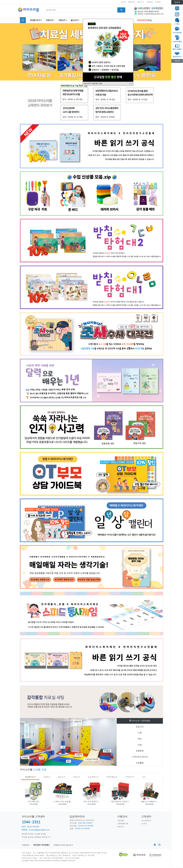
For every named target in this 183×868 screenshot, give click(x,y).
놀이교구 (75, 20)
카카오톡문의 (146, 821)
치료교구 (50, 20)
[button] (23, 52)
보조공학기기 (93, 777)
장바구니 (141, 2)
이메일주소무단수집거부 (63, 845)
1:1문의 (158, 2)
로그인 (123, 2)
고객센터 (150, 2)
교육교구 (62, 20)
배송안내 (121, 827)
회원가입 (131, 2)
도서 (144, 777)
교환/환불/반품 (123, 824)
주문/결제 (121, 821)
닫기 (131, 84)
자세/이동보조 (112, 777)
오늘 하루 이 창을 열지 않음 (93, 83)
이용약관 (26, 845)
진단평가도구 (36, 20)
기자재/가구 (130, 777)
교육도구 (47, 777)
